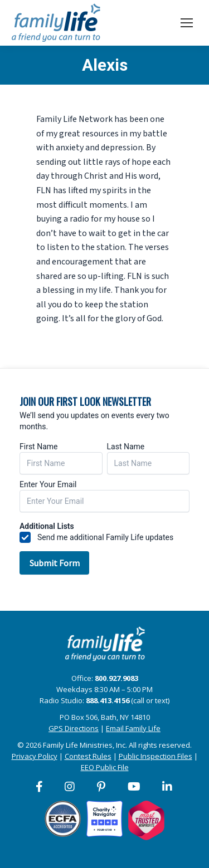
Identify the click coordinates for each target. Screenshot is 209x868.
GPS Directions (74, 728)
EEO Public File (105, 767)
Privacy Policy (35, 756)
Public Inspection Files (155, 756)
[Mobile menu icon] (187, 23)
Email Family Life (133, 728)
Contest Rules (88, 756)
